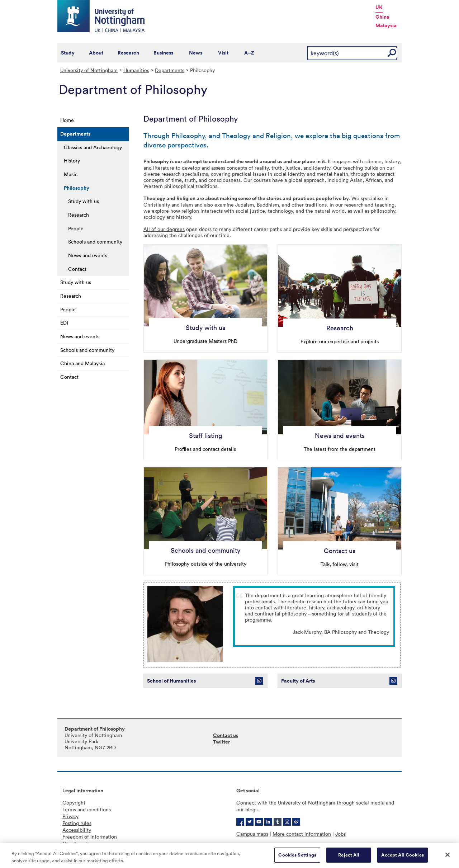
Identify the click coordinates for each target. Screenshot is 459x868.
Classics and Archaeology (93, 147)
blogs (251, 809)
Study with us (84, 201)
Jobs (340, 834)
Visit (223, 53)
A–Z (249, 53)
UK (379, 7)
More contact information (302, 834)
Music (71, 174)
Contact (77, 269)
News (196, 53)
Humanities (136, 70)
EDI (64, 323)
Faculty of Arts (299, 681)
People (76, 228)
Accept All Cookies (402, 858)
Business (163, 53)
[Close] (448, 858)
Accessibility (77, 830)
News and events (88, 255)
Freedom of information (90, 837)
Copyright (74, 803)
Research (128, 53)
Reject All (349, 858)
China (382, 17)
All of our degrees (164, 229)
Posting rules (77, 823)
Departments (170, 70)
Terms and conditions (87, 809)
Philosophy (77, 188)
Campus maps (252, 834)
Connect (246, 803)
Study (68, 53)
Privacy (70, 816)
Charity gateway (81, 843)
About (96, 53)
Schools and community (95, 242)
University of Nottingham (89, 70)
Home (67, 120)
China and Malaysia (82, 363)
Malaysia (386, 25)
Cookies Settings (297, 858)
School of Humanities (171, 681)
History (72, 161)
